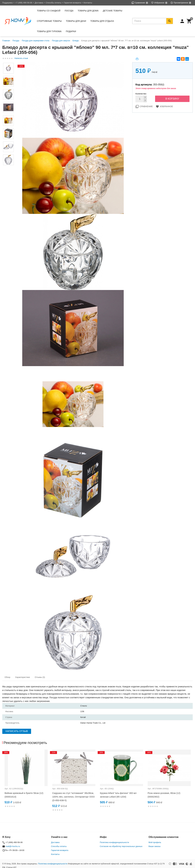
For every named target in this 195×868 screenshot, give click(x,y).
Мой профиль (155, 842)
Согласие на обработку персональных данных (121, 846)
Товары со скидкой (49, 11)
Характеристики (23, 677)
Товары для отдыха (102, 21)
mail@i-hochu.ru (13, 846)
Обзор (7, 677)
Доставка (39, 3)
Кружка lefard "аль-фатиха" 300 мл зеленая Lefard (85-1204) (118, 795)
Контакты (88, 3)
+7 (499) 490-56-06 (24, 3)
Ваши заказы (155, 846)
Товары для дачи (76, 21)
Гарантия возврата (72, 3)
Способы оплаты (53, 3)
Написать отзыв (21, 58)
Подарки (71, 31)
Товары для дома (88, 11)
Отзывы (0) (40, 677)
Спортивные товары (49, 21)
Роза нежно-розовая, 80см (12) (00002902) (164, 795)
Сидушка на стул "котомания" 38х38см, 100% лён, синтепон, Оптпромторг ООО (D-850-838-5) (73, 797)
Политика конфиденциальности (114, 842)
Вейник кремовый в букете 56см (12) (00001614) (24, 795)
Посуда (69, 11)
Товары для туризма (49, 31)
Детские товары (113, 11)
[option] (26, 782)
